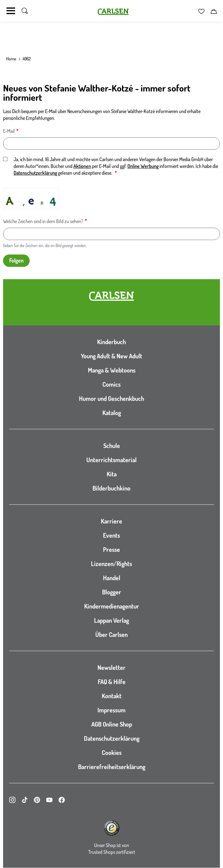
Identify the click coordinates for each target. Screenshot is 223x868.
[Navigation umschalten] (11, 11)
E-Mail (9, 131)
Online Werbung (143, 166)
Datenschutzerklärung (35, 173)
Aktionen (82, 166)
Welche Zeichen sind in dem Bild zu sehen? (43, 221)
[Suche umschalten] (25, 11)
